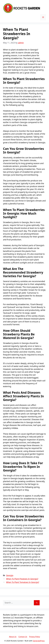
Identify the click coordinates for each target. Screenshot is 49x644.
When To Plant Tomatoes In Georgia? (23, 582)
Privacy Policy (35, 637)
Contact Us (23, 637)
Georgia (10, 575)
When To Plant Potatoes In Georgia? (22, 579)
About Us (13, 637)
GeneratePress (39, 641)
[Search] (37, 603)
